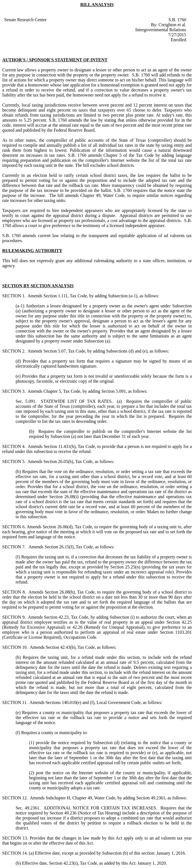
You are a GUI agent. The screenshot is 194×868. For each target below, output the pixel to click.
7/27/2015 (177, 35)
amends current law (41, 236)
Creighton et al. (172, 25)
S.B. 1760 (177, 20)
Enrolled (179, 40)
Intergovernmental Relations (161, 30)
